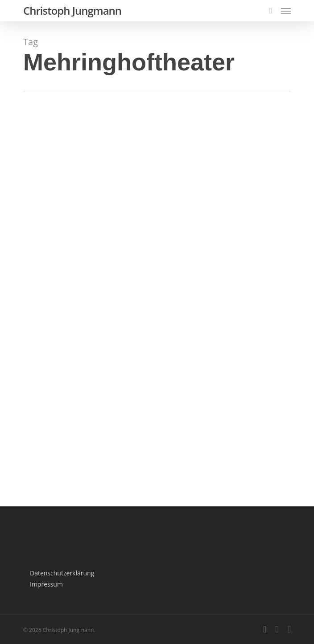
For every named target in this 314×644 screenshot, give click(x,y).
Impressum (46, 584)
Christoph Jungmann (72, 11)
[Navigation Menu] (286, 11)
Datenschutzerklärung (62, 573)
